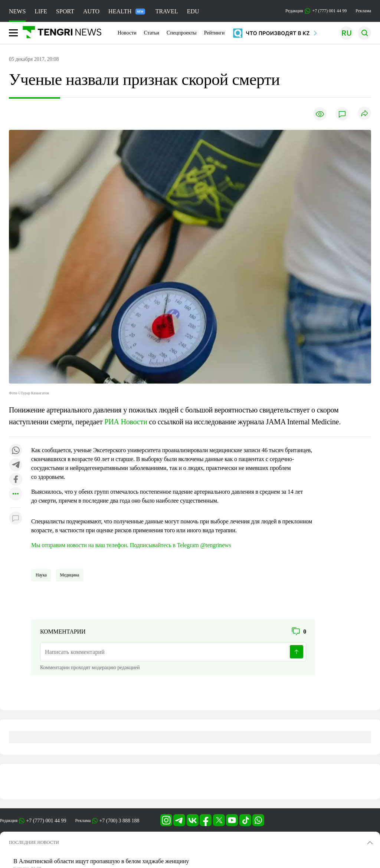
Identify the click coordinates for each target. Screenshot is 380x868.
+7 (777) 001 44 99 (46, 821)
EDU (193, 11)
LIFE (41, 11)
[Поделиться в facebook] (16, 480)
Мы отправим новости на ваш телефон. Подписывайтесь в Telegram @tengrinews (131, 545)
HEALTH (127, 11)
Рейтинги (214, 33)
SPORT (65, 11)
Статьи (152, 33)
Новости (127, 33)
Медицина (70, 575)
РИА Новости (126, 422)
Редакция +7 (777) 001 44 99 (316, 11)
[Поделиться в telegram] (16, 465)
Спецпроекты (182, 33)
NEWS (17, 11)
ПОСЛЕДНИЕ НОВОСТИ (34, 842)
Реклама (363, 11)
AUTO (91, 11)
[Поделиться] (364, 114)
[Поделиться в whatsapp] (16, 451)
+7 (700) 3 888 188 (119, 821)
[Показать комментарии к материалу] (16, 519)
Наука (41, 575)
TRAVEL (167, 11)
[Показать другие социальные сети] (16, 494)
